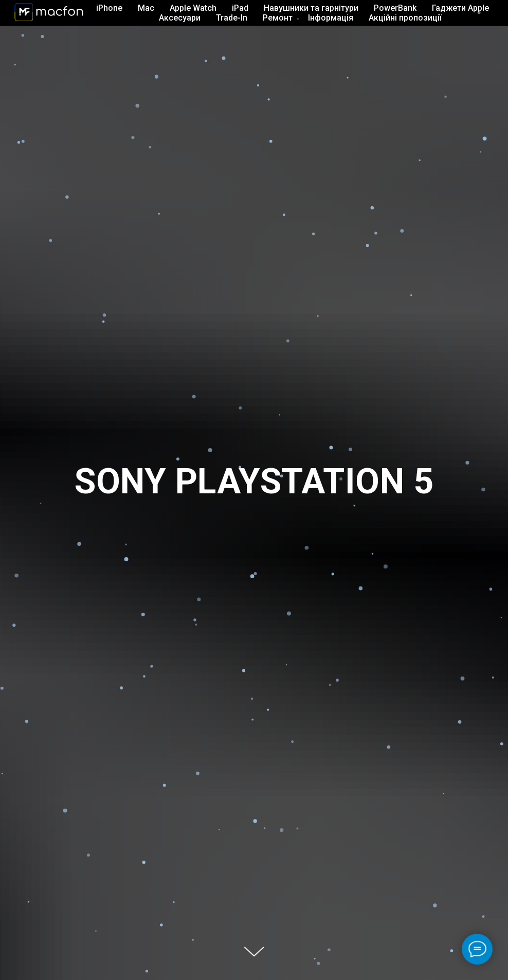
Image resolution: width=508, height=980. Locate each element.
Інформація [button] (331, 18)
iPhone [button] (109, 8)
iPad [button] (240, 8)
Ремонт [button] (278, 18)
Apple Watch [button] (193, 8)
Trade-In (232, 18)
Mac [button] (146, 8)
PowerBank (395, 8)
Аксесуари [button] (180, 18)
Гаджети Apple (460, 8)
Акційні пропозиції (405, 18)
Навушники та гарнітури (311, 8)
